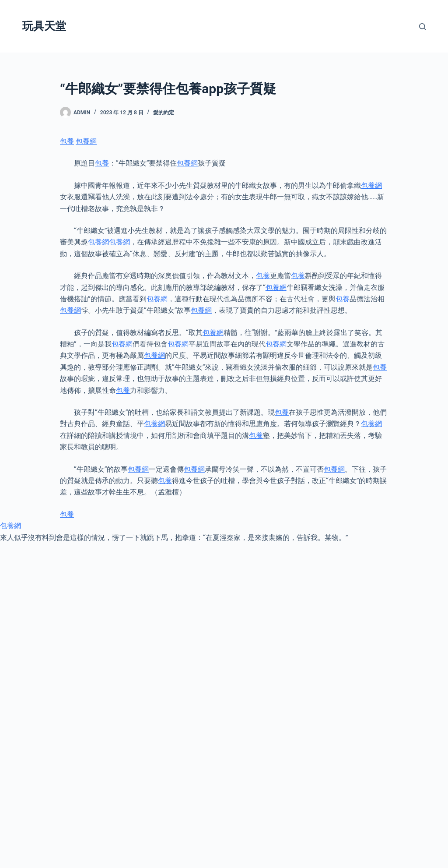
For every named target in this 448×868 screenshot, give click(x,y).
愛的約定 (164, 113)
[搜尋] (422, 26)
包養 (67, 141)
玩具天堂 (44, 26)
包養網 (86, 141)
